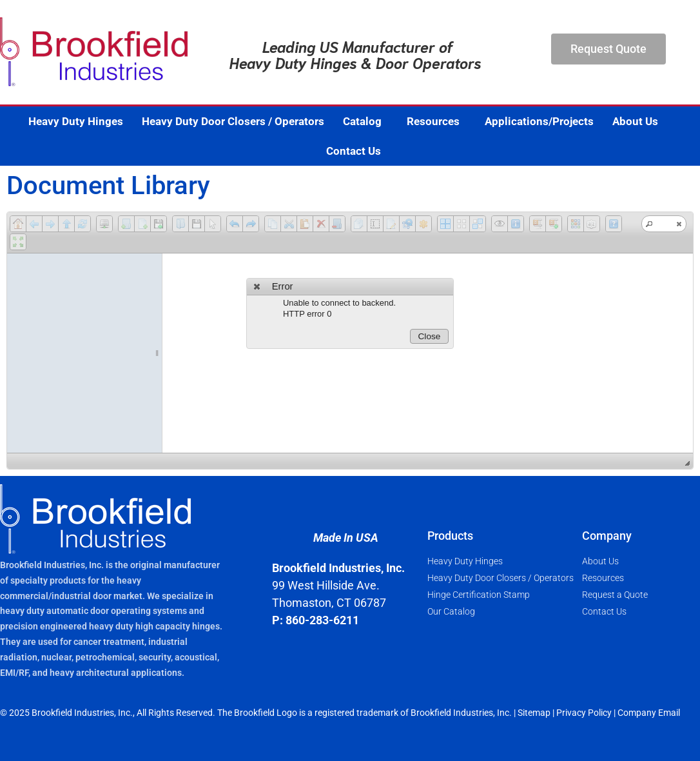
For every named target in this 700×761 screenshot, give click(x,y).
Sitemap (534, 713)
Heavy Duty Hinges (76, 121)
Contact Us (354, 151)
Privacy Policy (584, 713)
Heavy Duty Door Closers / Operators (233, 121)
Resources (436, 121)
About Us (638, 121)
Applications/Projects (539, 121)
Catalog (365, 121)
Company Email (649, 713)
